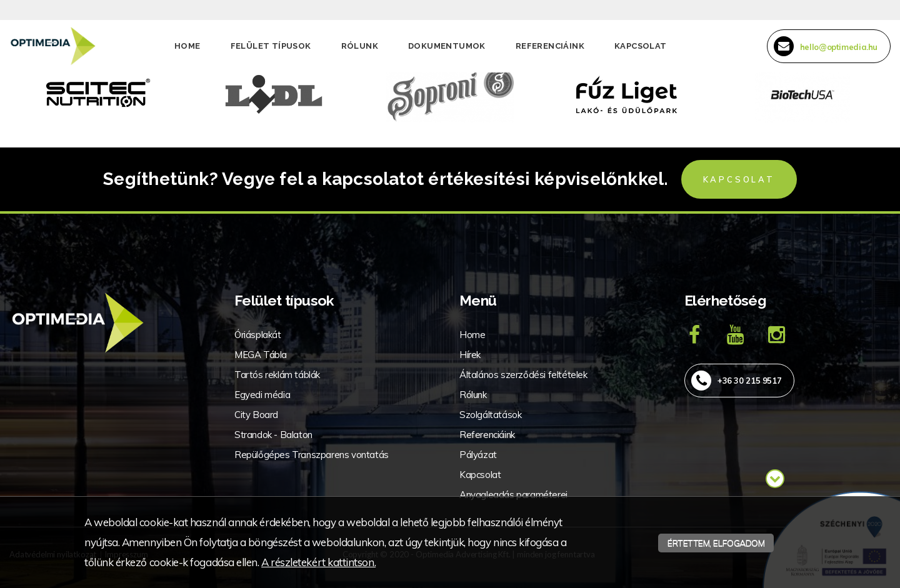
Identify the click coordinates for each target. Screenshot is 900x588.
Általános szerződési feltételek (523, 375)
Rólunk (360, 46)
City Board (256, 415)
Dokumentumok (447, 46)
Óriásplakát (258, 335)
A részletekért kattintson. (318, 562)
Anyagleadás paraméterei (513, 495)
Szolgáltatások (490, 415)
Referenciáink (550, 46)
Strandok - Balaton (273, 435)
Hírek (470, 355)
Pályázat (478, 455)
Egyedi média (262, 395)
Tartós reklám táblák (277, 375)
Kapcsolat (641, 46)
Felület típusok (271, 46)
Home (187, 46)
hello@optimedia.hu (826, 46)
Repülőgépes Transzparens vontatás (312, 455)
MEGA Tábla (261, 355)
